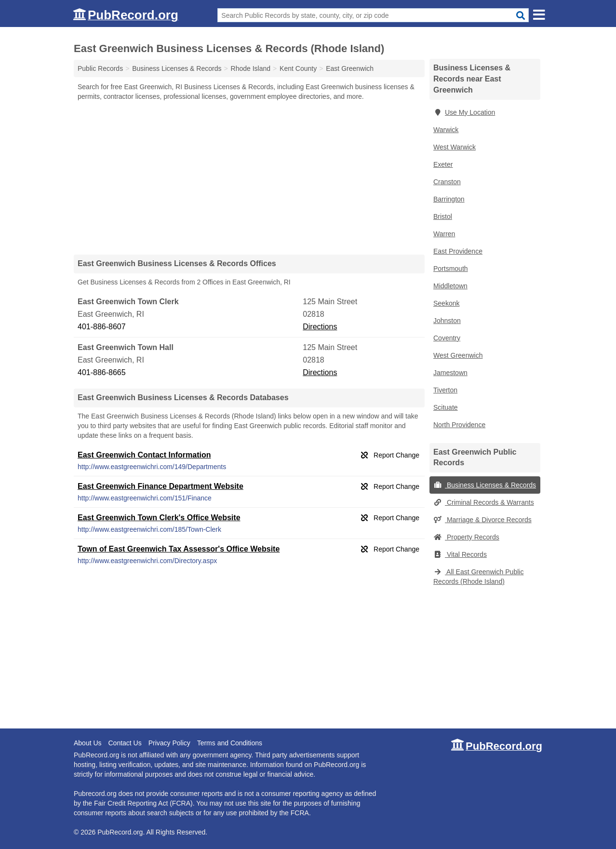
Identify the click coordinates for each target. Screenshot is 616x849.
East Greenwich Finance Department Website (161, 486)
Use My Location (464, 112)
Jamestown (450, 373)
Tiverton (445, 390)
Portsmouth (451, 269)
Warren (444, 234)
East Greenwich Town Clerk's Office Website (159, 518)
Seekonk (446, 303)
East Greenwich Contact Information (144, 455)
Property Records (466, 537)
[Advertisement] (249, 177)
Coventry (447, 338)
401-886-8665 (102, 372)
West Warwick (455, 147)
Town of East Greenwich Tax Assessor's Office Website (179, 549)
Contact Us (125, 743)
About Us (88, 743)
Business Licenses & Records (485, 485)
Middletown (450, 286)
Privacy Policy (169, 743)
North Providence (459, 425)
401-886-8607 (102, 327)
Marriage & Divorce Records (482, 520)
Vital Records (460, 554)
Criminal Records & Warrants (484, 502)
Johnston (447, 321)
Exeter (443, 164)
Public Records (100, 68)
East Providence (458, 251)
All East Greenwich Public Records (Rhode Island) (478, 577)
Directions (320, 327)
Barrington (449, 199)
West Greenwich (458, 355)
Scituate (446, 407)
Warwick (446, 130)
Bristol (443, 216)
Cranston (447, 182)
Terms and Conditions (230, 743)
